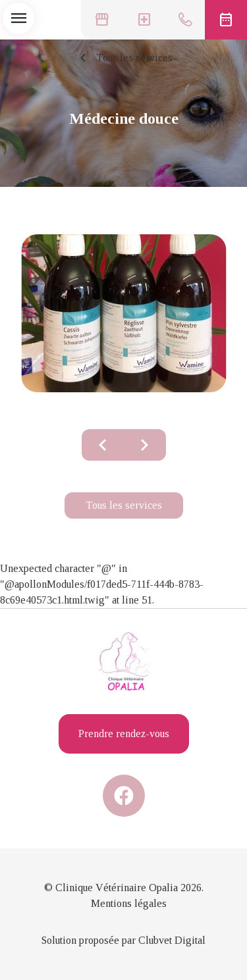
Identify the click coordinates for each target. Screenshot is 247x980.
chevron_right (145, 445)
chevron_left (103, 445)
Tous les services (124, 58)
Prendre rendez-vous (124, 734)
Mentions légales (129, 903)
